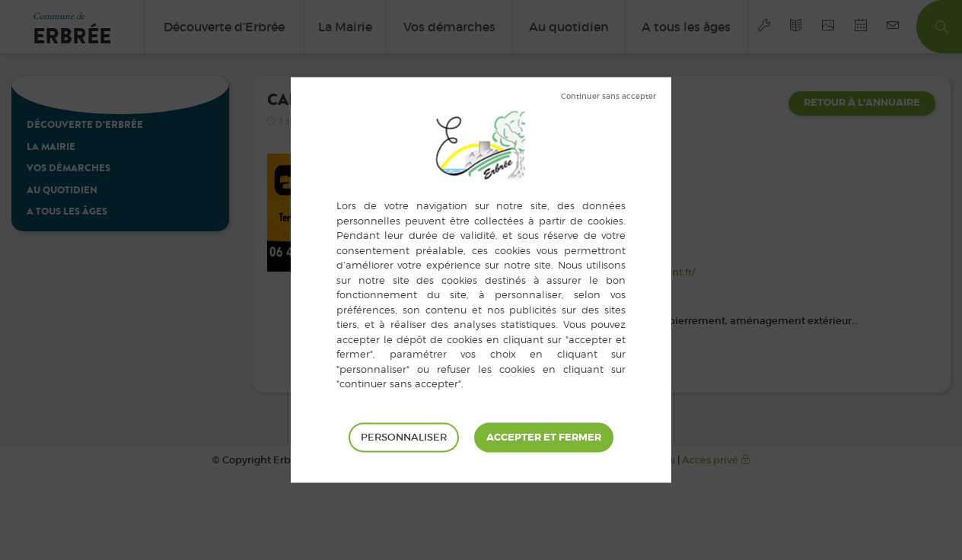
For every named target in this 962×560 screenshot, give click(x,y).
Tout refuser (608, 97)
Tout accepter (544, 437)
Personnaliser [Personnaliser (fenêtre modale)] (404, 437)
